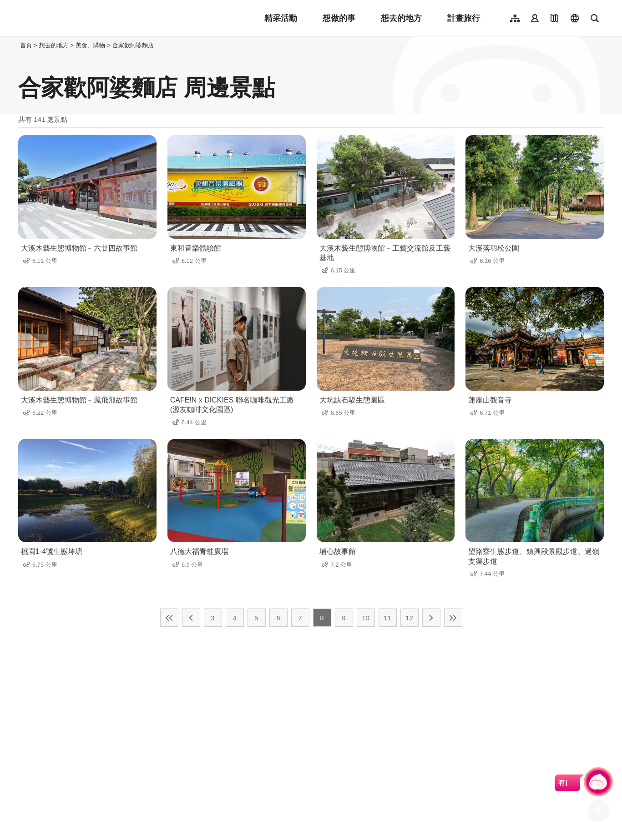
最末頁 (453, 618)
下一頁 (431, 618)
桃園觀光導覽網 (78, 18)
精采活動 (281, 18)
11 (387, 618)
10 (366, 618)
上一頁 (191, 618)
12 (409, 618)
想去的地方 (401, 18)
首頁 (26, 45)
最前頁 (169, 618)
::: (16, 45)
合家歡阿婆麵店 (133, 45)
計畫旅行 (464, 18)
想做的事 (339, 18)
